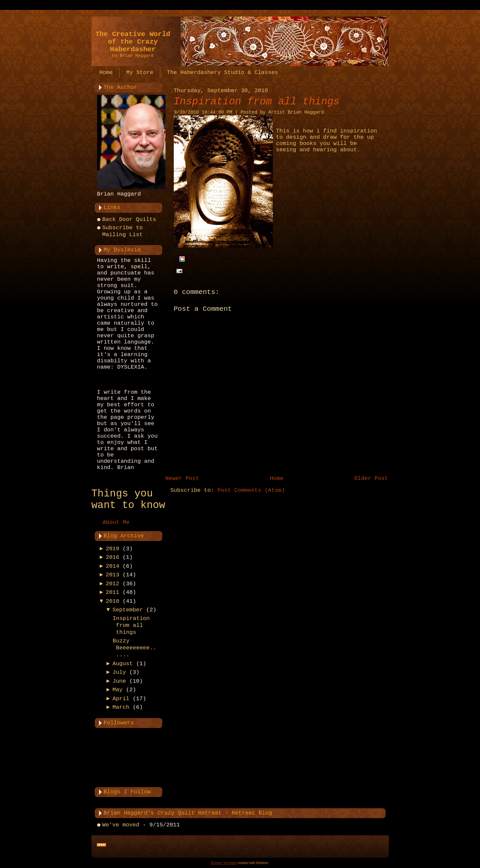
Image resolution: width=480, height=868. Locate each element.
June (119, 681)
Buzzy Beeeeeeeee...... (134, 648)
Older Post (371, 478)
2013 (112, 575)
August (122, 664)
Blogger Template (224, 863)
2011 (112, 592)
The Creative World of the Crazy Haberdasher (133, 42)
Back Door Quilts (129, 219)
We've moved (121, 825)
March (121, 707)
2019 (112, 549)
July (119, 672)
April (121, 699)
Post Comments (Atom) (251, 490)
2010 (112, 601)
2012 (112, 584)
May (117, 690)
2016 (112, 557)
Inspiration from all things (131, 626)
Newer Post (182, 478)
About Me (116, 522)
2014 (112, 566)
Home (277, 478)
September (128, 610)
